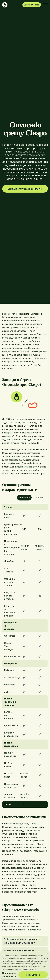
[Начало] (5, 5)
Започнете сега (32, 5)
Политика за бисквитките (9, 975)
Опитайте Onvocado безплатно (25, 189)
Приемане (33, 975)
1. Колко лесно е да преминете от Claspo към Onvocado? (25, 941)
